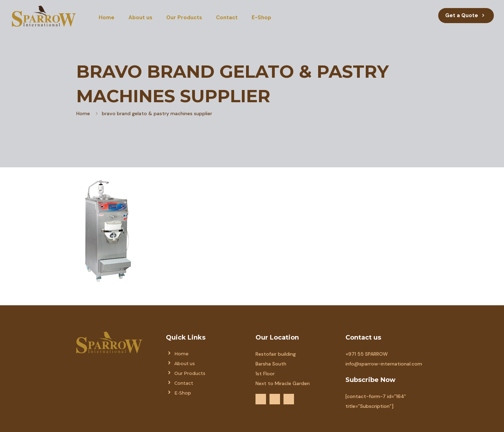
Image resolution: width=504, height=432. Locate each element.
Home (83, 113)
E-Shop (183, 393)
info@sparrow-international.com (384, 364)
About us (185, 364)
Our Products (190, 373)
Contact (184, 383)
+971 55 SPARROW (367, 354)
